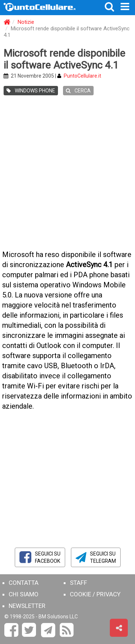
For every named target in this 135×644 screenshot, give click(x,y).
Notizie (26, 22)
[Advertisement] (67, 174)
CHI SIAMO (24, 594)
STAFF (78, 583)
